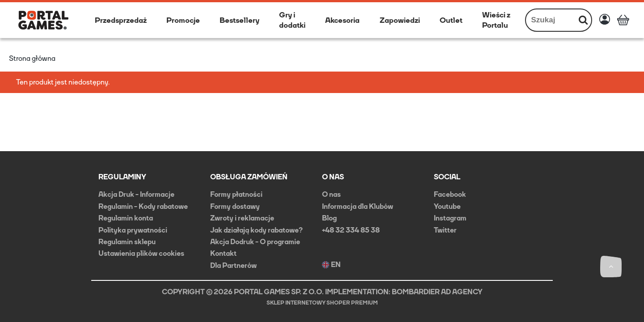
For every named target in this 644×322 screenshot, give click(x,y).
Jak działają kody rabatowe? (256, 230)
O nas (331, 194)
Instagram (450, 218)
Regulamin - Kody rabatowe (143, 206)
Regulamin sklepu (127, 242)
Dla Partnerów (233, 265)
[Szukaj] (583, 20)
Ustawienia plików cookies (141, 253)
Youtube (447, 206)
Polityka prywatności (133, 230)
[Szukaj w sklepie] (551, 20)
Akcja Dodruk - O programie (255, 242)
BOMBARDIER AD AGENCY (437, 292)
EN (331, 265)
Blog (329, 218)
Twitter (445, 230)
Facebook (450, 194)
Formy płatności (236, 194)
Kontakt (223, 253)
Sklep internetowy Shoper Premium (322, 303)
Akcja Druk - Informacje (136, 194)
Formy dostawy (235, 206)
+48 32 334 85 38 (351, 230)
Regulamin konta (126, 218)
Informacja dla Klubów (358, 206)
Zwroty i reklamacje (242, 218)
